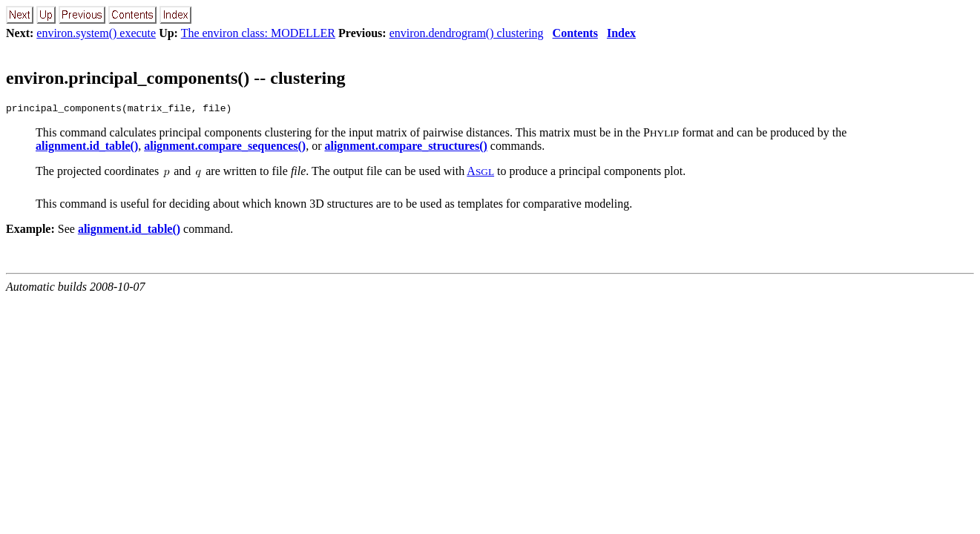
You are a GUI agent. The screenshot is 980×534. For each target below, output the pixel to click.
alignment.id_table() (87, 148)
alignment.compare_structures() (405, 148)
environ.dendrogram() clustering (467, 33)
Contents (575, 33)
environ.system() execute (96, 33)
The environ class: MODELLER (258, 33)
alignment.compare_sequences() (225, 148)
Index (621, 33)
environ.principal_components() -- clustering (176, 78)
